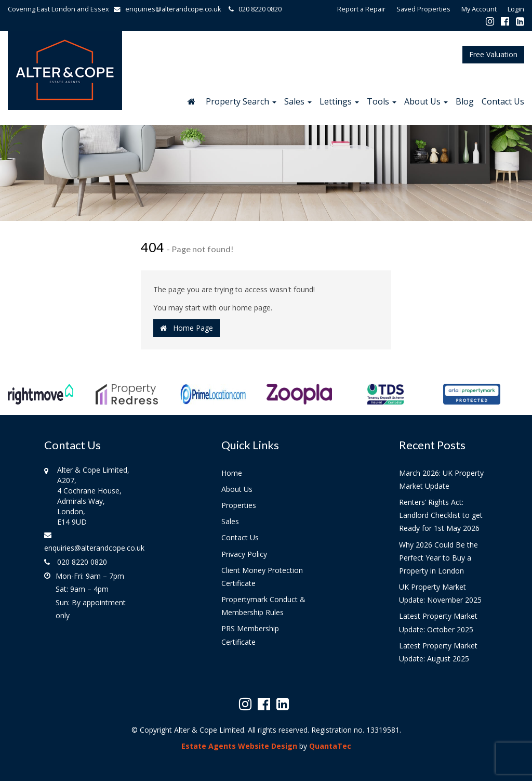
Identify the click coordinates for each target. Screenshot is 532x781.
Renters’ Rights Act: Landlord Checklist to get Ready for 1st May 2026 (441, 515)
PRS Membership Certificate (250, 635)
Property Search (241, 101)
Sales (298, 101)
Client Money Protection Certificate (262, 577)
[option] (41, 399)
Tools (382, 101)
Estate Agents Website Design (239, 746)
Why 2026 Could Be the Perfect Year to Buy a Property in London (438, 558)
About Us (426, 101)
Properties (239, 505)
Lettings (339, 101)
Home (232, 473)
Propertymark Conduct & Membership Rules (263, 606)
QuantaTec (330, 746)
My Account (479, 9)
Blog (465, 101)
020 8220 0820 (254, 9)
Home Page (187, 328)
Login (516, 9)
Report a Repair (361, 9)
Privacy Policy (244, 554)
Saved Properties (423, 9)
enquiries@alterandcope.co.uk (170, 9)
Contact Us (503, 101)
